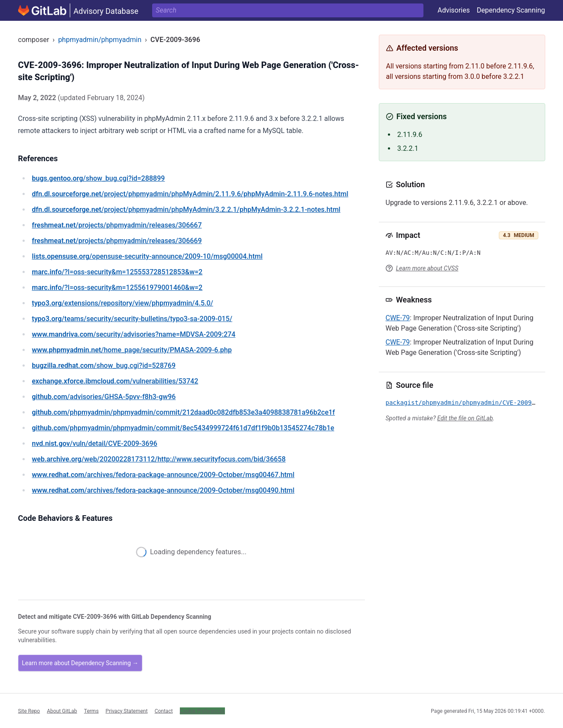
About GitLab (62, 711)
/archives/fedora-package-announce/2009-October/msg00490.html (163, 490)
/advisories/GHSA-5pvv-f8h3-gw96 (104, 397)
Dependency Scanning (511, 10)
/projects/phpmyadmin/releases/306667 (117, 225)
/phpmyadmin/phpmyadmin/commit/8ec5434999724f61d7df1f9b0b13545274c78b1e (183, 428)
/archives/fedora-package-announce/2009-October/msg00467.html (163, 475)
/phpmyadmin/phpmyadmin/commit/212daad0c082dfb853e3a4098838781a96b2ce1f (184, 412)
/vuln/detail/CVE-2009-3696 (95, 444)
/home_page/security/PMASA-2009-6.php (132, 350)
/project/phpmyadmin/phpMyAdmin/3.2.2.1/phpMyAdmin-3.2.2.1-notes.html (186, 210)
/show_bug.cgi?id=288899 (99, 178)
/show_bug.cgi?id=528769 (104, 366)
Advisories (454, 10)
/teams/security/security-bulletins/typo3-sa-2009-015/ (132, 319)
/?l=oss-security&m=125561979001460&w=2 (117, 288)
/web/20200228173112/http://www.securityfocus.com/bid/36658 (159, 459)
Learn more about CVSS (427, 268)
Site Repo (29, 711)
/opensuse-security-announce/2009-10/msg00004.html (147, 256)
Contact (164, 711)
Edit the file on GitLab (465, 418)
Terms (91, 711)
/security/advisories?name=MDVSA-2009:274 (134, 334)
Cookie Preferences (202, 711)
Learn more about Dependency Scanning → (80, 663)
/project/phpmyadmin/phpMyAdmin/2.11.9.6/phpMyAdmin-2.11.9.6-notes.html (190, 194)
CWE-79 (398, 318)
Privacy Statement (127, 711)
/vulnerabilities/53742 (115, 381)
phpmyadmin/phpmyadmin (100, 40)
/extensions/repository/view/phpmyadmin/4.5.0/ (123, 303)
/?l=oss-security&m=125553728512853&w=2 (117, 272)
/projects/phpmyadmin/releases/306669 (117, 241)
